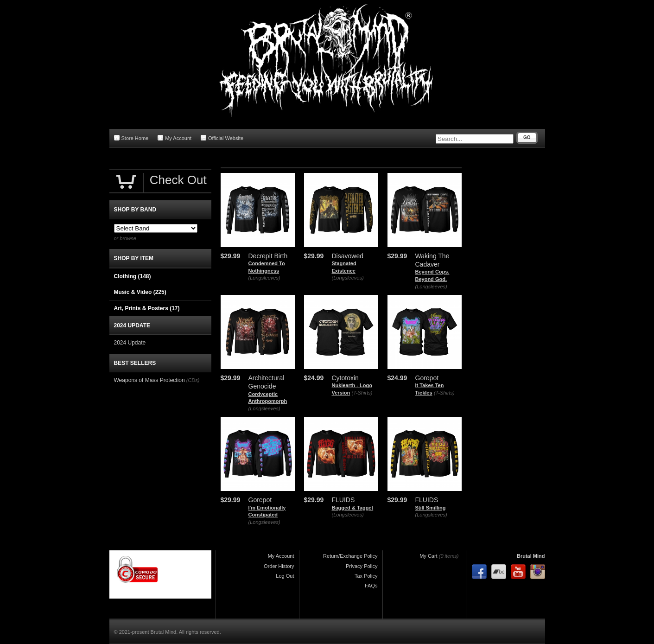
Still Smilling (431, 508)
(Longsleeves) (264, 278)
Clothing (133, 276)
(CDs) (193, 380)
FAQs (371, 586)
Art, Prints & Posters (147, 308)
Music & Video (140, 292)
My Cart (429, 556)
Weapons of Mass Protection (149, 380)
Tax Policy (366, 576)
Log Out (285, 576)
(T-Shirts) (362, 393)
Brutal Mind (531, 556)
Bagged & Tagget (353, 508)
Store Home (131, 138)
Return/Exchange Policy (350, 556)
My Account (175, 138)
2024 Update (130, 343)
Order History (279, 566)
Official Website (222, 138)
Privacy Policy (362, 566)
